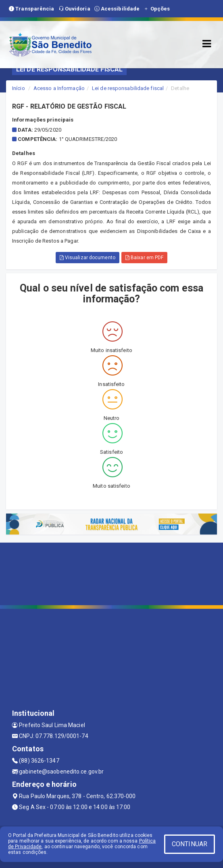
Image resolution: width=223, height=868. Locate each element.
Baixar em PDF (145, 258)
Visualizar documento (88, 258)
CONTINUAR (190, 844)
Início (19, 88)
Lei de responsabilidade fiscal (128, 88)
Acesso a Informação (59, 88)
